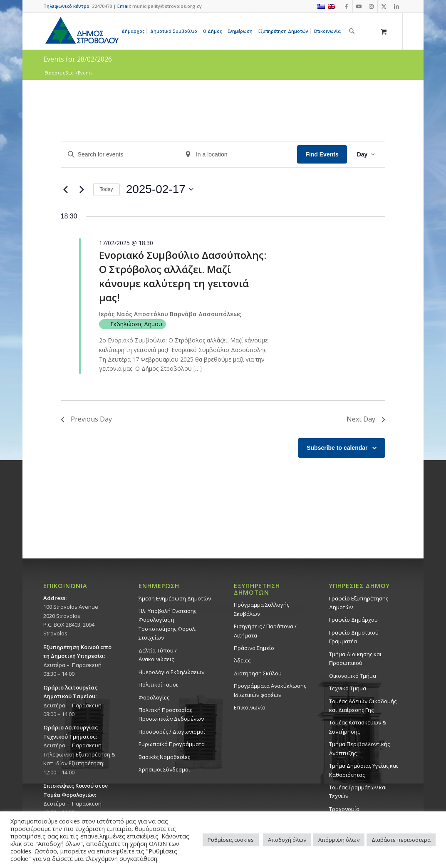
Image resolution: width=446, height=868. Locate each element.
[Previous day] (66, 189)
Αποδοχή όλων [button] (287, 840)
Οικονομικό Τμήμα (353, 676)
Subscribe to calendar (337, 448)
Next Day (366, 419)
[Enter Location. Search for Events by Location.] (238, 155)
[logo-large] (82, 31)
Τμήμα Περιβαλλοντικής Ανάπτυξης (359, 748)
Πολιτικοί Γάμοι (158, 684)
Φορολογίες (154, 697)
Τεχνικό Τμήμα (348, 688)
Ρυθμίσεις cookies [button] (231, 840)
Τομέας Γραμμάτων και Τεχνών (358, 792)
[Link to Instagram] (371, 6)
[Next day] (82, 189)
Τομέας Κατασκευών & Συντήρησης (358, 727)
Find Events (322, 154)
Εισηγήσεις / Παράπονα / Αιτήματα (265, 631)
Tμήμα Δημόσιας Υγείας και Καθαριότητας (363, 770)
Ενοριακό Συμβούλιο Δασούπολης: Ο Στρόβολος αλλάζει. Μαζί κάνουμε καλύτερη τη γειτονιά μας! (183, 276)
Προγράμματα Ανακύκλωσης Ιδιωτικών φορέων (270, 690)
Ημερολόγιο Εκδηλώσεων (171, 672)
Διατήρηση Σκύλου (258, 673)
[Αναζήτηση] (352, 31)
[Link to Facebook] (346, 6)
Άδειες (242, 660)
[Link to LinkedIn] (396, 6)
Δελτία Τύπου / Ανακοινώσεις (158, 655)
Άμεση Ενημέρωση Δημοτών (175, 598)
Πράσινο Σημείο (254, 648)
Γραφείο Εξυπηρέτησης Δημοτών (359, 603)
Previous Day (86, 419)
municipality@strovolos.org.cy (167, 6)
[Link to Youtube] (359, 6)
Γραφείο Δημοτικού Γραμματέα (354, 637)
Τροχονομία (344, 809)
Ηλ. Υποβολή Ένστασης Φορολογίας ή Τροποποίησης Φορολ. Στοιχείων (167, 624)
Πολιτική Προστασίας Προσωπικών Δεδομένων (171, 714)
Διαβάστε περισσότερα (401, 840)
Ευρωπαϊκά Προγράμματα (172, 744)
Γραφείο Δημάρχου (353, 620)
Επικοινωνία (250, 707)
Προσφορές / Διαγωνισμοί (172, 732)
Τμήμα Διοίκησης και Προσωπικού (355, 658)
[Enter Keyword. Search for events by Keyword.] (120, 155)
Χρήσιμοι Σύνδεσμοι (164, 769)
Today (107, 189)
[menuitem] (134, 31)
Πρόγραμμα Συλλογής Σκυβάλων (261, 609)
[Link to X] (384, 6)
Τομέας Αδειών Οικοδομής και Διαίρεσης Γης (363, 706)
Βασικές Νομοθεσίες (164, 757)
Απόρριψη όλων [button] (339, 840)
